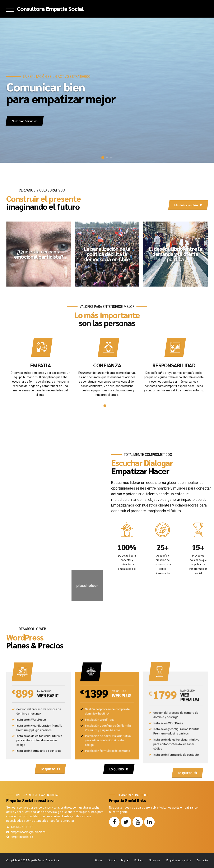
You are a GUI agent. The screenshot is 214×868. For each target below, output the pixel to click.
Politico (139, 860)
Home (99, 860)
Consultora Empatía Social (50, 8)
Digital (125, 860)
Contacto (202, 860)
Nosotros (155, 860)
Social (112, 860)
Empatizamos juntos (179, 860)
